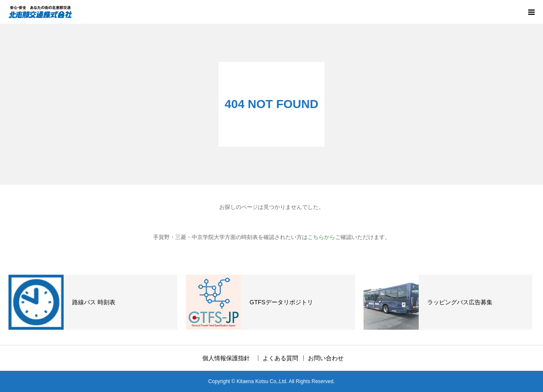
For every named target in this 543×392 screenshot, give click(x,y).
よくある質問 (280, 358)
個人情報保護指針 (229, 358)
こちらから (321, 237)
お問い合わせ (326, 358)
